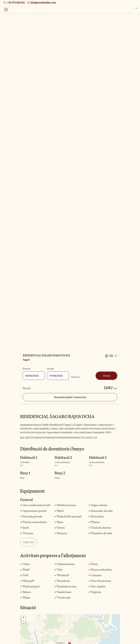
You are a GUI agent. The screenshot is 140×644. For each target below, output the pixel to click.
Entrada (27, 369)
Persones (75, 377)
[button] (134, 8)
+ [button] (24, 617)
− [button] (24, 621)
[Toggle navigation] (6, 9)
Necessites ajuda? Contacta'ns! (70, 397)
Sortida (50, 369)
